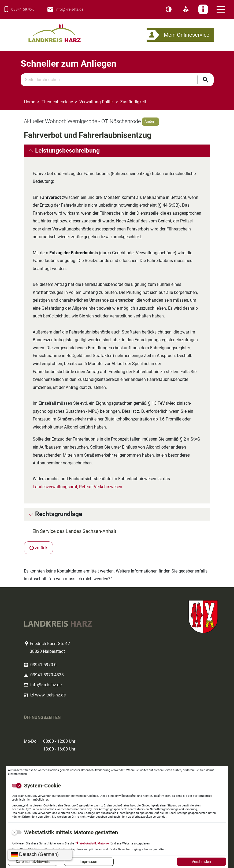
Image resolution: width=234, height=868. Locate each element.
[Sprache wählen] (40, 855)
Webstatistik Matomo (94, 844)
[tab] (117, 151)
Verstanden (201, 862)
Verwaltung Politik (96, 102)
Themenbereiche (57, 102)
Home (29, 102)
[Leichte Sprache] (186, 10)
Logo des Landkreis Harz (61, 31)
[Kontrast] (169, 10)
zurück (38, 548)
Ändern (151, 122)
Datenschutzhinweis (33, 862)
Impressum (89, 862)
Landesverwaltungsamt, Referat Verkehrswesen (77, 487)
